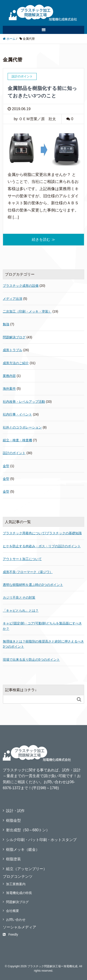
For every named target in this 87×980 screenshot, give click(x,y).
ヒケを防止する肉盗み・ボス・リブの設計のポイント (42, 546)
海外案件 (9, 389)
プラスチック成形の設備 (21, 286)
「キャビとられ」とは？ (21, 610)
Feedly (10, 934)
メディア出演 (13, 299)
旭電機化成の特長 (19, 893)
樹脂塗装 (13, 859)
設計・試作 (15, 811)
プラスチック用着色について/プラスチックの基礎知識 (42, 533)
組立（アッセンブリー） (26, 869)
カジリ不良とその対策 (19, 597)
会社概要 (13, 911)
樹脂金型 (13, 820)
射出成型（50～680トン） (28, 830)
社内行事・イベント (17, 414)
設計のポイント (14, 453)
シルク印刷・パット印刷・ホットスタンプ (41, 840)
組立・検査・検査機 (17, 440)
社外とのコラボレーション (22, 427)
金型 (6, 466)
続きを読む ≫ (43, 239)
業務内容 (9, 376)
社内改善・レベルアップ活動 (24, 402)
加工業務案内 (16, 884)
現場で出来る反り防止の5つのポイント (31, 660)
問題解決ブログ (14, 337)
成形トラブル (13, 350)
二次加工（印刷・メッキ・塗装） (27, 311)
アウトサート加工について (22, 559)
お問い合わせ (16, 920)
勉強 (6, 324)
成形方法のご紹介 (16, 363)
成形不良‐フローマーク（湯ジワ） (28, 572)
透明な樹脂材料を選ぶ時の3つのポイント (33, 585)
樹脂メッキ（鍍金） (23, 850)
